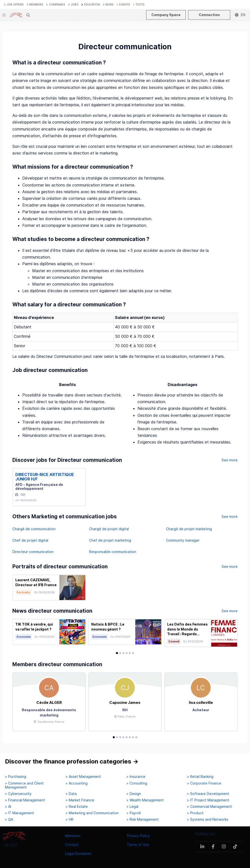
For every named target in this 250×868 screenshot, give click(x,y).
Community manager (183, 540)
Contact (72, 845)
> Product (195, 813)
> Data (71, 794)
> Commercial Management (209, 807)
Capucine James (125, 702)
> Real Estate (77, 807)
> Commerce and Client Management (24, 785)
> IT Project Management (208, 800)
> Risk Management (143, 819)
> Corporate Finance (204, 783)
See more (230, 460)
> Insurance (136, 777)
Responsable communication (113, 552)
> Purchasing (16, 777)
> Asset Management (83, 777)
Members (73, 836)
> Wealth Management (145, 800)
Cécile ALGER (49, 702)
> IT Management (20, 813)
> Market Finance (80, 800)
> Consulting (137, 783)
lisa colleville (201, 702)
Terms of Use (138, 845)
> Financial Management (25, 800)
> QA (9, 819)
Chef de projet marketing (110, 540)
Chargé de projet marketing (189, 529)
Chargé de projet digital (109, 529)
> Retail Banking (200, 777)
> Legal (132, 807)
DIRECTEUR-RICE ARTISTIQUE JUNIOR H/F (45, 477)
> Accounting (77, 783)
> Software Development (208, 794)
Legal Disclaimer (78, 854)
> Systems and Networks (208, 819)
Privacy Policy (138, 836)
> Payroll (134, 813)
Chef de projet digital (30, 540)
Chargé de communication (34, 529)
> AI (8, 807)
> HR (69, 819)
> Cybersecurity (18, 794)
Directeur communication (33, 552)
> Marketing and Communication (92, 813)
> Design (134, 794)
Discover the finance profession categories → (72, 761)
